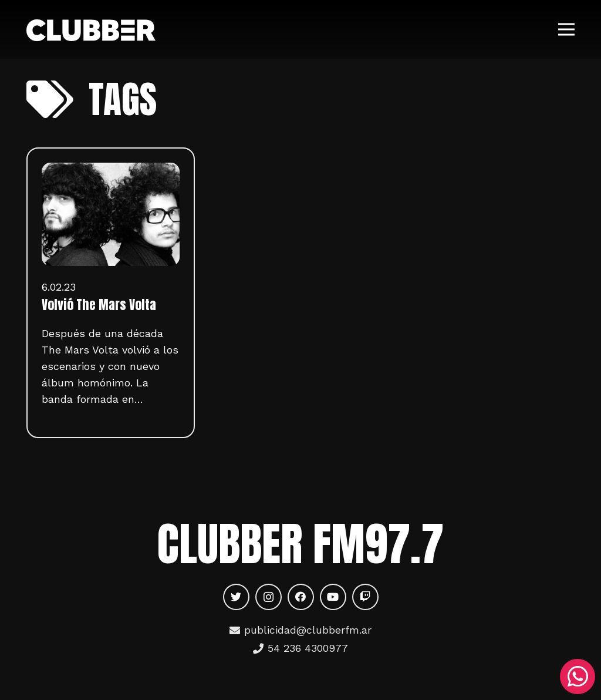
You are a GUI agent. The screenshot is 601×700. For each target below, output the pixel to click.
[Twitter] (236, 597)
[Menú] (567, 29)
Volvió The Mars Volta (99, 305)
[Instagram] (269, 597)
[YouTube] (333, 597)
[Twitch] (365, 597)
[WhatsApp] (578, 677)
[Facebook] (301, 597)
